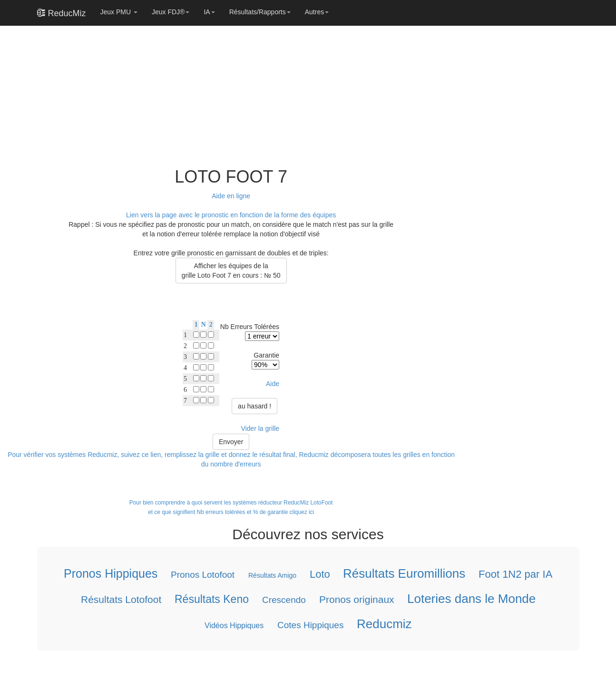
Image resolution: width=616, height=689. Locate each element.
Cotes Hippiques (310, 625)
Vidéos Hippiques (234, 626)
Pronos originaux (356, 599)
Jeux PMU (119, 12)
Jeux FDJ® (171, 12)
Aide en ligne (231, 196)
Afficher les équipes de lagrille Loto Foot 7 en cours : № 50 (231, 271)
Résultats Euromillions (404, 573)
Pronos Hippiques (111, 573)
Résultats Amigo (272, 575)
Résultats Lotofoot (121, 599)
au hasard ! (254, 406)
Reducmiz (384, 624)
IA (209, 12)
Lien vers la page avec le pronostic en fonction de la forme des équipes (231, 215)
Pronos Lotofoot (203, 575)
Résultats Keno (211, 599)
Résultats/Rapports (260, 12)
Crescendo (284, 600)
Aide (273, 384)
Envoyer (231, 442)
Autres (317, 12)
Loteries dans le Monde (471, 599)
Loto (319, 574)
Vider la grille (260, 428)
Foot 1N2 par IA (515, 574)
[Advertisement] (228, 91)
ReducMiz (62, 13)
